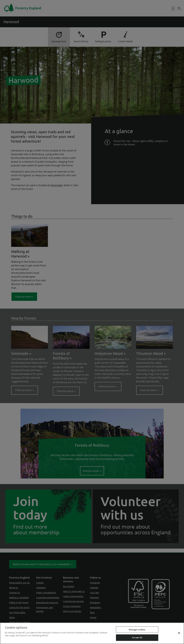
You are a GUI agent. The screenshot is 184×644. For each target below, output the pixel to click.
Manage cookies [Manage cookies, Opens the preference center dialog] (137, 630)
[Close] (179, 633)
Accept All (137, 637)
